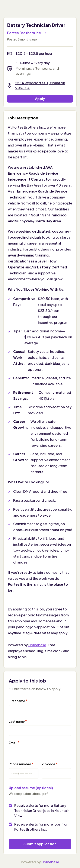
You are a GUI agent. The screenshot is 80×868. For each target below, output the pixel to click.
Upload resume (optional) (31, 788)
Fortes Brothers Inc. (27, 33)
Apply (40, 99)
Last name (18, 721)
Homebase (37, 645)
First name (18, 701)
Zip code (50, 764)
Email (14, 743)
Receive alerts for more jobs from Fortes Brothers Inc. (42, 827)
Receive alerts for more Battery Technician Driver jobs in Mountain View (42, 811)
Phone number (21, 764)
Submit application (40, 844)
